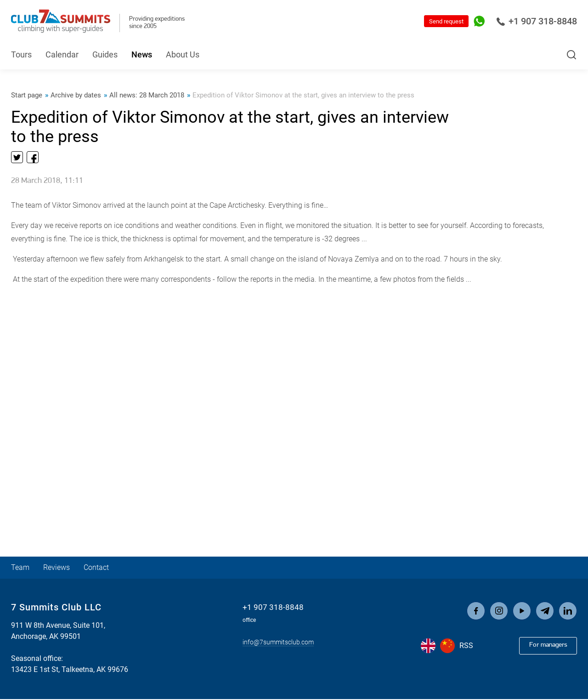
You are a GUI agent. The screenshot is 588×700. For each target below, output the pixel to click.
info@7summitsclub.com (278, 642)
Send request (446, 21)
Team (21, 568)
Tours (21, 54)
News (142, 54)
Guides (105, 54)
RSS (466, 647)
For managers (545, 646)
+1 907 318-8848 (537, 21)
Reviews (60, 568)
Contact (104, 568)
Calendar (62, 54)
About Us (183, 54)
